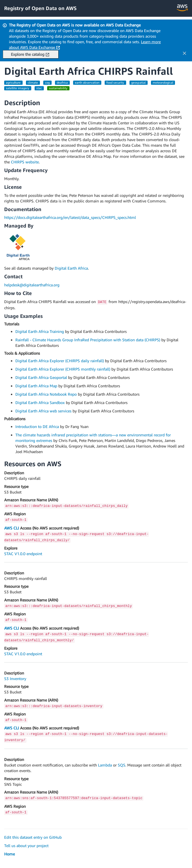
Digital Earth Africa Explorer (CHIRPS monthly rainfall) (63, 369)
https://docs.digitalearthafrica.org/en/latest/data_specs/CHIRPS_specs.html (70, 217)
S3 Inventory (15, 679)
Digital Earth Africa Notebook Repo (46, 394)
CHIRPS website (25, 162)
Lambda (105, 765)
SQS (122, 765)
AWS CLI (12, 528)
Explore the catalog (30, 54)
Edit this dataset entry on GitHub (33, 837)
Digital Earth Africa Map (36, 386)
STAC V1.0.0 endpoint (23, 554)
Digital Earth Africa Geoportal (41, 377)
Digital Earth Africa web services (43, 411)
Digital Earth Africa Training (40, 331)
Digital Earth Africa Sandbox (40, 402)
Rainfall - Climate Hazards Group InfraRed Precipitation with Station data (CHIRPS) (88, 340)
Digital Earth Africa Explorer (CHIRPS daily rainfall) (60, 361)
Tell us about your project (26, 846)
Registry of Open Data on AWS (40, 8)
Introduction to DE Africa (37, 426)
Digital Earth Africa (71, 268)
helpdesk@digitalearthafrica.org (32, 285)
